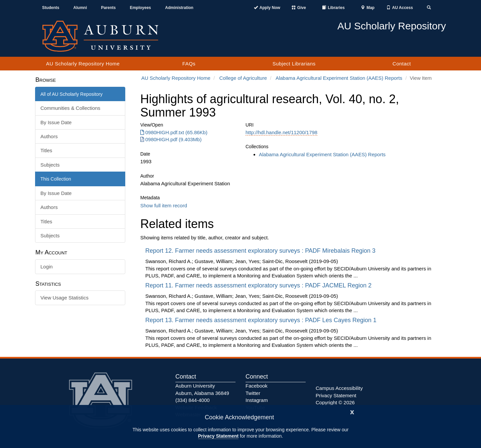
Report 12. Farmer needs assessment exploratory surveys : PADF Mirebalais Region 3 (261, 251)
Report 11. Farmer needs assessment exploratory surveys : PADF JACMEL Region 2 (259, 285)
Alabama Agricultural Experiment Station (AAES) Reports (339, 78)
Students (51, 8)
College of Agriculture (243, 78)
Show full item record (164, 205)
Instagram (257, 400)
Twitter (253, 393)
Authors (49, 136)
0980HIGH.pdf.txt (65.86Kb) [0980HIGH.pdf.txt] (174, 132)
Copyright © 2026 (335, 402)
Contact (402, 64)
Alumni (80, 8)
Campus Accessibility (339, 388)
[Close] (352, 411)
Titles (46, 150)
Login (47, 267)
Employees (140, 8)
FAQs (189, 64)
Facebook (257, 386)
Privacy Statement (218, 436)
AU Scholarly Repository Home (83, 64)
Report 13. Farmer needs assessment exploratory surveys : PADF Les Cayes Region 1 (262, 320)
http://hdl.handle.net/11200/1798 (281, 132)
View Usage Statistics (64, 298)
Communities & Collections (70, 108)
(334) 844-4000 (193, 400)
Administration (179, 8)
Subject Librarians (294, 64)
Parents (108, 8)
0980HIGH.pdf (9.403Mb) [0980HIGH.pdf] (171, 139)
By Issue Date (56, 122)
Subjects (50, 165)
